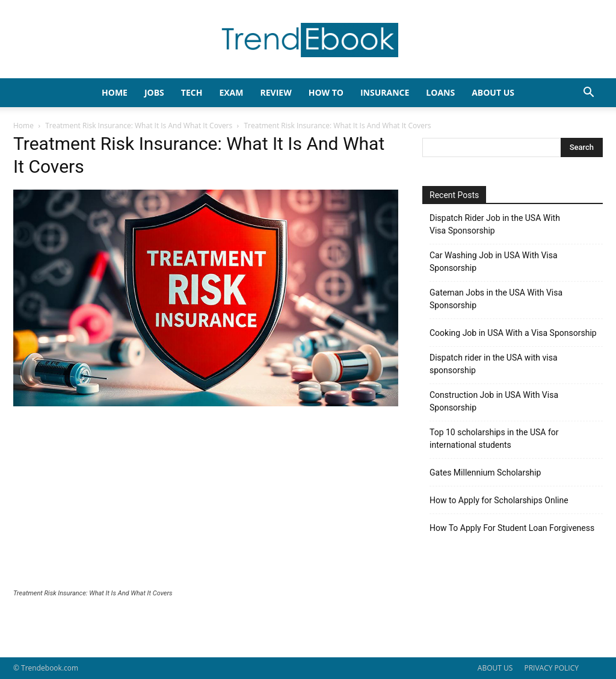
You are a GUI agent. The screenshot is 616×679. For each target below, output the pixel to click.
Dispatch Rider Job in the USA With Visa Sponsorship (495, 224)
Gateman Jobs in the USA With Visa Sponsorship (496, 299)
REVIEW (276, 92)
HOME (115, 92)
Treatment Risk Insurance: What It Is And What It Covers (139, 126)
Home (23, 126)
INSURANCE (385, 92)
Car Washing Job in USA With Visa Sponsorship (494, 262)
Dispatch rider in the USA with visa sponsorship (494, 364)
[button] (588, 94)
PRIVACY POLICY (551, 668)
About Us (493, 92)
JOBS (154, 92)
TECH (192, 92)
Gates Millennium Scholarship (485, 473)
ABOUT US (495, 668)
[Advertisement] (206, 499)
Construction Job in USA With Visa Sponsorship (494, 401)
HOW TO (326, 92)
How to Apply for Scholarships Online (499, 500)
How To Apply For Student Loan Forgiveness (512, 528)
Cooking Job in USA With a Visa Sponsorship (513, 333)
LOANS (440, 92)
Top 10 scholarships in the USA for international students (494, 439)
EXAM (231, 92)
